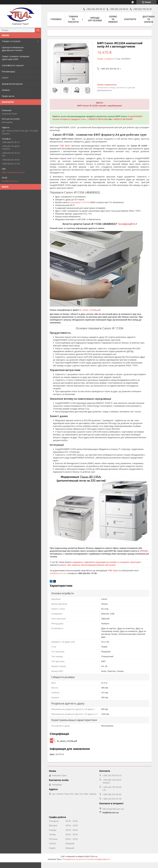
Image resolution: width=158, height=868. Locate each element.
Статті (5, 78)
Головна (56, 19)
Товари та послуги (11, 41)
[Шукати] (38, 30)
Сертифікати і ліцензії (13, 65)
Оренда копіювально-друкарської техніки (13, 49)
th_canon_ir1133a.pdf (90, 310)
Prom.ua (94, 856)
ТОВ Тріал (65, 146)
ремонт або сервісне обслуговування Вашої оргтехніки (88, 565)
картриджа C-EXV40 (80, 202)
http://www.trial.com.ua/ (13, 172)
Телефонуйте (127, 224)
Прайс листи (8, 96)
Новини (6, 90)
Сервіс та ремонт (113, 19)
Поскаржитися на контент (74, 859)
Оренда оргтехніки (95, 19)
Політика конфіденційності (98, 859)
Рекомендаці (8, 71)
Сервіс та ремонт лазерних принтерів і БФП (16, 58)
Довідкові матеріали (12, 84)
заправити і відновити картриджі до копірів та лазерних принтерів (106, 562)
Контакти (130, 19)
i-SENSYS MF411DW (98, 119)
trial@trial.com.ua (10, 181)
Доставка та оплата (149, 19)
